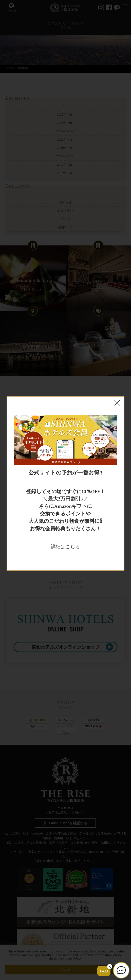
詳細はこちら (65, 547)
